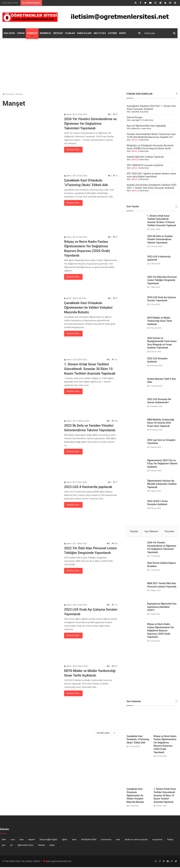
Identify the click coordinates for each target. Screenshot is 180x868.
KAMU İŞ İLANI (84, 33)
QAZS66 (135, 112)
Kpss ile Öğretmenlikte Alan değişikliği (146, 126)
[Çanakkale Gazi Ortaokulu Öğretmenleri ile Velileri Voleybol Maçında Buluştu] (31, 325)
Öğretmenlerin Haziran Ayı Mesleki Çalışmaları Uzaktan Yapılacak (162, 484)
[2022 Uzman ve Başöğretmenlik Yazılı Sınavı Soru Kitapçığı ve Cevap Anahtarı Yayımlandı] (136, 346)
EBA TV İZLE (100, 33)
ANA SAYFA (9, 33)
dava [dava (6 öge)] (22, 840)
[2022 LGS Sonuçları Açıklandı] (136, 366)
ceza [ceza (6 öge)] (13, 840)
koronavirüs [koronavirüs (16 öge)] (106, 840)
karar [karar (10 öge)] (74, 840)
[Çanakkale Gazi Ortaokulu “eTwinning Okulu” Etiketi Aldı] (31, 203)
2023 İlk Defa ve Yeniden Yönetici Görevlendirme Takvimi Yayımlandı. (160, 239)
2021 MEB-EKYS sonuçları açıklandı (145, 165)
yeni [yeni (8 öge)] (4, 846)
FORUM (21, 33)
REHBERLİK (45, 33)
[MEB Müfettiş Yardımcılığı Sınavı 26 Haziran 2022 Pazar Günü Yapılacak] (136, 427)
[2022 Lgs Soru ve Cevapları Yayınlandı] (136, 448)
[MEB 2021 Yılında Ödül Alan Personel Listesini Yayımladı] (136, 592)
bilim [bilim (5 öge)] (4, 840)
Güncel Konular (135, 117)
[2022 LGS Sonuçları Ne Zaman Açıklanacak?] (136, 407)
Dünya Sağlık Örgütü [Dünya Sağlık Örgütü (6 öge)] (48, 840)
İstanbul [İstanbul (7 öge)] (41, 846)
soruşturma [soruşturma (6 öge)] (157, 840)
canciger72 (136, 120)
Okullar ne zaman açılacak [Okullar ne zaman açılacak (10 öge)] (136, 840)
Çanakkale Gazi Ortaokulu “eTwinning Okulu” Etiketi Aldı (138, 740)
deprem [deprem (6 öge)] (32, 840)
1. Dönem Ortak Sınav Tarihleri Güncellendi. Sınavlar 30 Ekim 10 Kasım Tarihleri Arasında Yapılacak (90, 369)
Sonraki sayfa (106, 733)
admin (68, 114)
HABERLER (32, 33)
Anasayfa (8, 94)
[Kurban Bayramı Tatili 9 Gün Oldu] (136, 386)
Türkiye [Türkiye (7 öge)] (170, 840)
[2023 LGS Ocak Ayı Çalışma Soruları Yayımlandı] (31, 632)
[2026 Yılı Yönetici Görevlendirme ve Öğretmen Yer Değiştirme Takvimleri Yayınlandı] (31, 141)
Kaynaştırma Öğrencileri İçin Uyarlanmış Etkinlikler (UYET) (162, 608)
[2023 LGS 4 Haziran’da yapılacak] (31, 509)
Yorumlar (169, 531)
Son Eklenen (151, 531)
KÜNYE (123, 33)
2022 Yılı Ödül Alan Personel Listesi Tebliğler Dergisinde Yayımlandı (162, 280)
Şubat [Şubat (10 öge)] (52, 846)
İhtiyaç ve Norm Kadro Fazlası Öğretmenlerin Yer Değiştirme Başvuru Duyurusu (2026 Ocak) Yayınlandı (161, 631)
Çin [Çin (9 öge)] (11, 846)
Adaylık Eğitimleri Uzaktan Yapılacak (145, 157)
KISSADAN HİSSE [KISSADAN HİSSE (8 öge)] (89, 840)
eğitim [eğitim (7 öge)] (65, 840)
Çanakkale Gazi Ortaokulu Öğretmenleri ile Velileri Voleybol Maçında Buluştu (88, 308)
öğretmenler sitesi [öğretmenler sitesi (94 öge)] (25, 846)
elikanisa (135, 129)
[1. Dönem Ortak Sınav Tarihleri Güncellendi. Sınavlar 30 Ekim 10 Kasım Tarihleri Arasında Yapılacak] (31, 387)
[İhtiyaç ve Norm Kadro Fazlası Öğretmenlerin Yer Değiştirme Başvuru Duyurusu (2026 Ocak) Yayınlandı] (31, 264)
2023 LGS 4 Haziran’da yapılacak (88, 487)
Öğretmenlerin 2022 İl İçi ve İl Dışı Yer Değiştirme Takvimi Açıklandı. (162, 464)
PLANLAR (70, 33)
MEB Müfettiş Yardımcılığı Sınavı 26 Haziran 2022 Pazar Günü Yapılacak (161, 423)
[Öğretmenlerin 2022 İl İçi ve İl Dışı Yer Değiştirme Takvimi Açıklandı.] (136, 468)
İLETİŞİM (112, 33)
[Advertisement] (90, 64)
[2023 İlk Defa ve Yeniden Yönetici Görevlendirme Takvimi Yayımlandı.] (31, 448)
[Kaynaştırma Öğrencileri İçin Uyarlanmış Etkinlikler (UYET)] (136, 612)
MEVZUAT (58, 33)
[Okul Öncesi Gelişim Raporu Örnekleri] (136, 571)
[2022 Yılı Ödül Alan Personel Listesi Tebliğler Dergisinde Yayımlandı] (31, 571)
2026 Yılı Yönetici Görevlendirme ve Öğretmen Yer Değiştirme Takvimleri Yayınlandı (90, 124)
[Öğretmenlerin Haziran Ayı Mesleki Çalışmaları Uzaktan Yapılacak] (136, 488)
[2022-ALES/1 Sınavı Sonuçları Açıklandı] (136, 509)
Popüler (134, 531)
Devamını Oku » (73, 150)
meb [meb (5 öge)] (118, 840)
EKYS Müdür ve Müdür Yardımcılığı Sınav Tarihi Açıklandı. (160, 321)
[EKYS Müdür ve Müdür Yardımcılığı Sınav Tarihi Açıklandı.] (31, 693)
